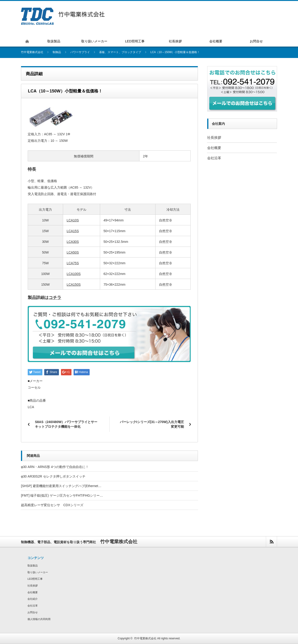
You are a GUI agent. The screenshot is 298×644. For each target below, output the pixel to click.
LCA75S (73, 263)
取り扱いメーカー (38, 572)
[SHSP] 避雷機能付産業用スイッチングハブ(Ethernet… (61, 486)
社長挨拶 (214, 137)
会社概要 (214, 148)
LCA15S (73, 231)
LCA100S (74, 274)
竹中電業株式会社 (145, 638)
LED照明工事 (35, 579)
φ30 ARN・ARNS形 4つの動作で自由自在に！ (55, 467)
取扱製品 (33, 566)
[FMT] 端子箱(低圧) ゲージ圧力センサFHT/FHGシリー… (62, 495)
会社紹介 (33, 599)
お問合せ (33, 612)
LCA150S (74, 285)
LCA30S (73, 242)
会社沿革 (214, 158)
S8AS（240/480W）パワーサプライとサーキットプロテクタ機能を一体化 (66, 424)
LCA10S (73, 220)
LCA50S (73, 252)
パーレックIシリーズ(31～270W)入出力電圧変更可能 (152, 424)
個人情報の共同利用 (39, 619)
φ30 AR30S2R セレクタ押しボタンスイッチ (53, 476)
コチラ (55, 298)
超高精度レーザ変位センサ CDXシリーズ (52, 505)
